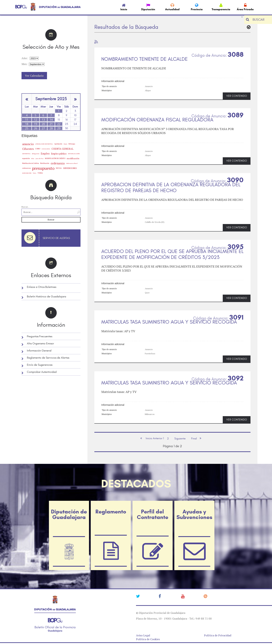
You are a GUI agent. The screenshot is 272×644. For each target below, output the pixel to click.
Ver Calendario (34, 76)
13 (43, 120)
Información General (39, 351)
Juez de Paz (40, 158)
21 (51, 124)
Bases (65, 144)
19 (36, 124)
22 (59, 124)
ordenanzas (26, 168)
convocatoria (46, 149)
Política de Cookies (148, 639)
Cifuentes (28, 149)
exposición (26, 158)
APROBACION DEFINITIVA (44, 144)
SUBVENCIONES (70, 168)
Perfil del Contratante (153, 514)
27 (43, 128)
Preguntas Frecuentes (40, 336)
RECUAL (59, 168)
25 (27, 128)
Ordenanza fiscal (72, 163)
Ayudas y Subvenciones (194, 514)
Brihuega (72, 144)
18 (27, 124)
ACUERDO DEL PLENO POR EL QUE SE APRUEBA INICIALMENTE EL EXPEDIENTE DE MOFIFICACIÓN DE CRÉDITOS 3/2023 (172, 254)
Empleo (45, 154)
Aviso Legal (143, 635)
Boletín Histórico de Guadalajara (46, 297)
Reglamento (111, 512)
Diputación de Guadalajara (69, 514)
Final (194, 439)
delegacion (36, 154)
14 (51, 120)
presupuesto (43, 168)
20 (43, 124)
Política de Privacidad (218, 635)
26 (36, 128)
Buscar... (25, 207)
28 (51, 128)
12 (36, 120)
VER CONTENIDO (237, 96)
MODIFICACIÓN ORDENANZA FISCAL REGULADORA (157, 120)
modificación (73, 158)
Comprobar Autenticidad (42, 372)
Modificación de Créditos (31, 163)
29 (59, 128)
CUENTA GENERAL (62, 149)
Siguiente (180, 439)
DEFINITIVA (26, 154)
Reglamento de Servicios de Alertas (48, 358)
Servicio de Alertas (56, 238)
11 (27, 120)
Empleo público (59, 154)
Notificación (45, 163)
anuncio (28, 144)
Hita (33, 158)
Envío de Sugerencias (40, 365)
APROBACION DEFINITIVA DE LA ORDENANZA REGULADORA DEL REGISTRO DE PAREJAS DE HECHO (171, 188)
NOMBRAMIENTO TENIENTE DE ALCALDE (144, 59)
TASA (35, 173)
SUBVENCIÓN (27, 173)
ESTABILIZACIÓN (74, 154)
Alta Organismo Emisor (40, 344)
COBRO (38, 149)
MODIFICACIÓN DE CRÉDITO (55, 158)
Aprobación (58, 144)
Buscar (51, 220)
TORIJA (40, 173)
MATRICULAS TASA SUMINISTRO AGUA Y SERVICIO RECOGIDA (169, 322)
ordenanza (58, 163)
